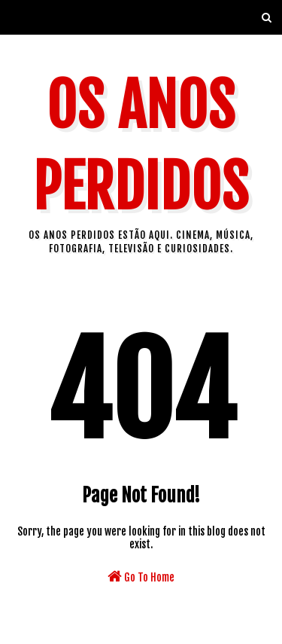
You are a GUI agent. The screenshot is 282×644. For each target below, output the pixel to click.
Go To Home (141, 576)
